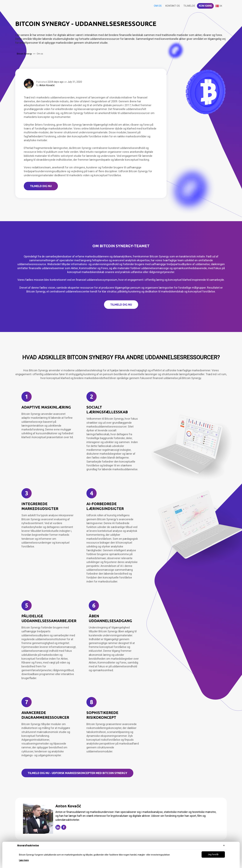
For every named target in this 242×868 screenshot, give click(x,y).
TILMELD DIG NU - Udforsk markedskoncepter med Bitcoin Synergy (77, 773)
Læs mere (24, 860)
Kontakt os (173, 6)
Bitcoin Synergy (24, 54)
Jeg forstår (213, 854)
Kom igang (205, 6)
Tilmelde (189, 6)
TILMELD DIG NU (41, 186)
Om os (158, 6)
